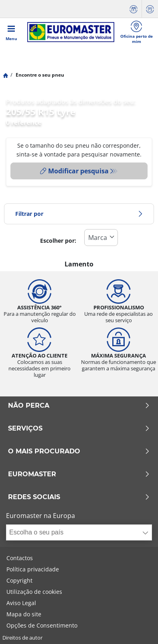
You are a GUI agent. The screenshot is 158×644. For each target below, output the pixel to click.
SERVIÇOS (79, 429)
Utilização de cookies (34, 592)
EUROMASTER (79, 474)
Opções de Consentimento (42, 625)
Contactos (20, 558)
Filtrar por (79, 214)
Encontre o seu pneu (39, 75)
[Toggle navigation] (11, 32)
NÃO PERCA (79, 406)
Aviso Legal (21, 603)
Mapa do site (24, 614)
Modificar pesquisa (74, 171)
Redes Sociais (79, 497)
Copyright (19, 580)
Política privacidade (33, 569)
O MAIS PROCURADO (79, 451)
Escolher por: (58, 241)
